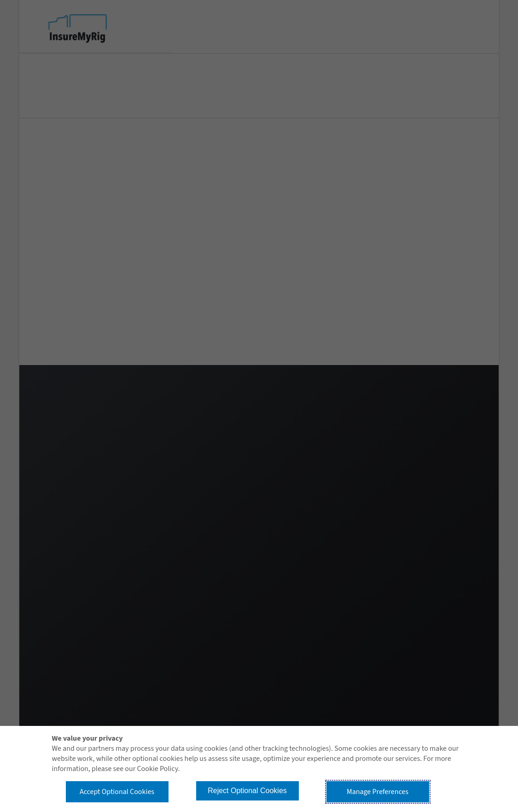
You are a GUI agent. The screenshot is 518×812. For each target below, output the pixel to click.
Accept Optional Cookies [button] (117, 792)
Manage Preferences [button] (378, 792)
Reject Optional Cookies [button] (247, 791)
